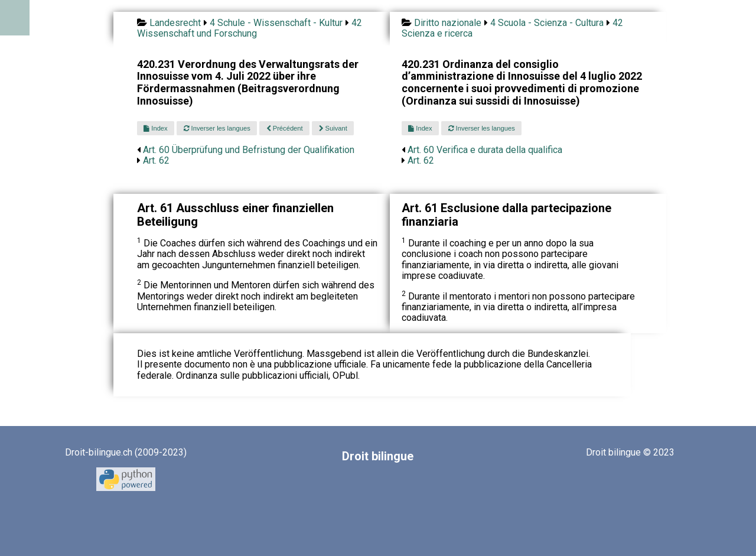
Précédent (285, 128)
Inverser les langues (217, 128)
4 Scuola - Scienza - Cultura (547, 23)
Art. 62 (156, 160)
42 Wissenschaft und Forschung (250, 28)
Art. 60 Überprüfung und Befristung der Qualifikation (249, 150)
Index (155, 128)
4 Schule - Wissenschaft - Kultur (276, 23)
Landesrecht (175, 23)
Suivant (333, 128)
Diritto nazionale (448, 23)
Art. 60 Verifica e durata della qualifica (485, 150)
